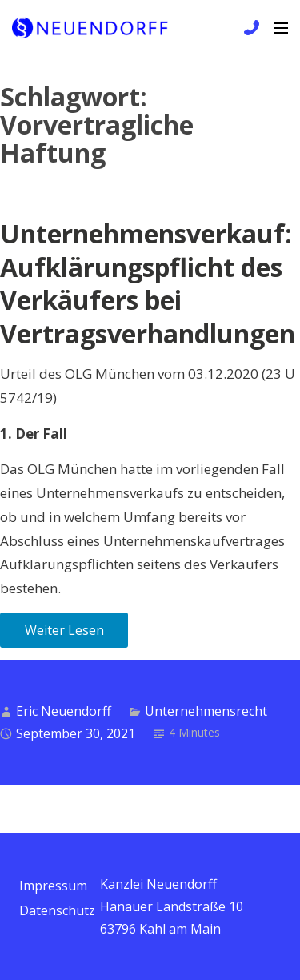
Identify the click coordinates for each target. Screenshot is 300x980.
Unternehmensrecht (206, 711)
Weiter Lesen (64, 630)
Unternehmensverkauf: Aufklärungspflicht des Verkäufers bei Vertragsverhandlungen (148, 283)
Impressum (53, 886)
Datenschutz (57, 910)
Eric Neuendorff (64, 711)
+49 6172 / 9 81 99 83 (250, 28)
